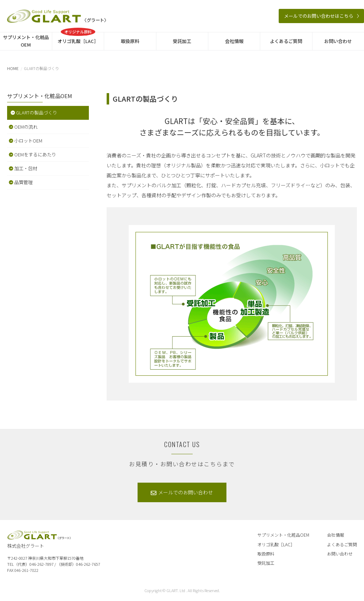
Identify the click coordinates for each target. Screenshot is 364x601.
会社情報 (234, 41)
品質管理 (23, 182)
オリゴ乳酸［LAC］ (78, 38)
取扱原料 (130, 41)
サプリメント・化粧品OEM (26, 41)
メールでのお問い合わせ (186, 492)
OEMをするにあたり (35, 154)
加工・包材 (26, 168)
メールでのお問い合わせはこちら (319, 16)
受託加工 (182, 41)
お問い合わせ (338, 41)
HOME (13, 68)
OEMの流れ (26, 127)
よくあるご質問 (286, 41)
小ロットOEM (28, 141)
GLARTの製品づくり (37, 112)
